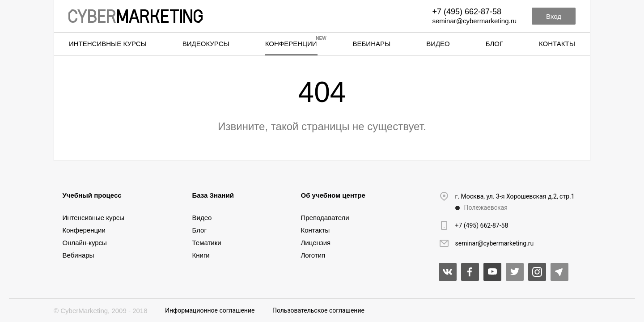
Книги (201, 255)
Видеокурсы (206, 44)
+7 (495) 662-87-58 (467, 12)
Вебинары (372, 44)
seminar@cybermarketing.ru (474, 21)
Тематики (207, 243)
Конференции (291, 44)
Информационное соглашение (210, 310)
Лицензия (316, 243)
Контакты (557, 44)
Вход (554, 16)
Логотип (313, 255)
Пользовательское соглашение (318, 310)
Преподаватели (325, 218)
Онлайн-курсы (85, 243)
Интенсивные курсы (108, 44)
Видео (438, 44)
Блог (494, 44)
